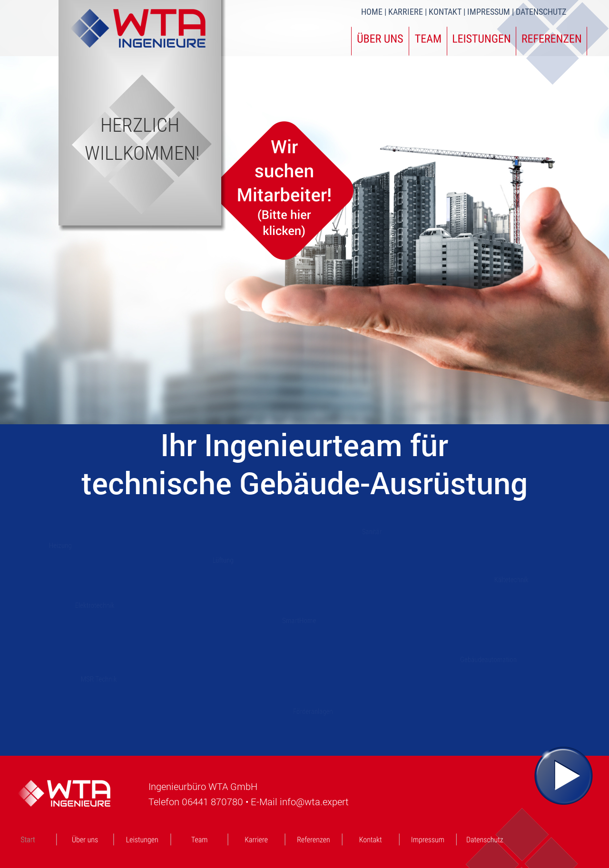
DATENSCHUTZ (541, 12)
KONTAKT (446, 12)
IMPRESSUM (489, 12)
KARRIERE (407, 12)
